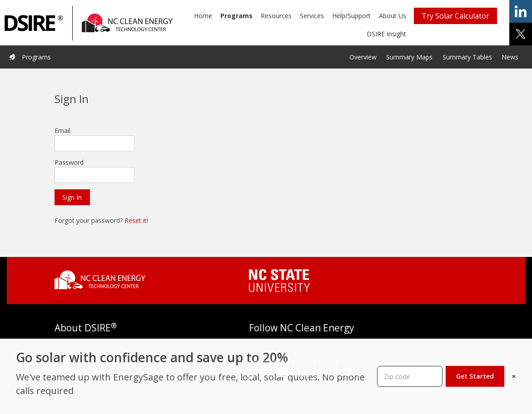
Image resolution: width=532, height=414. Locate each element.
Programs (236, 16)
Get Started (475, 376)
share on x (521, 34)
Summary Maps (409, 57)
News (510, 57)
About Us (393, 16)
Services (312, 16)
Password (69, 162)
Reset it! (136, 220)
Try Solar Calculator (455, 16)
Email (62, 131)
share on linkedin (521, 11)
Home (203, 16)
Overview (363, 57)
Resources (276, 16)
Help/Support (351, 16)
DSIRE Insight (386, 34)
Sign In (72, 197)
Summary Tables (467, 57)
